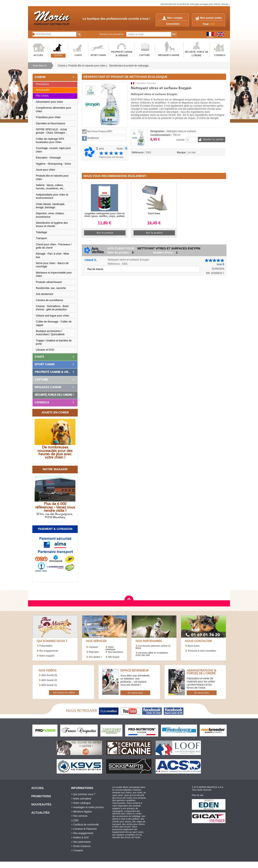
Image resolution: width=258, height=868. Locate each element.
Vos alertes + (96, 657)
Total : (209, 24)
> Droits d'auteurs (81, 846)
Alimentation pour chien (49, 102)
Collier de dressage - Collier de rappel (54, 323)
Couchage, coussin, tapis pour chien (53, 150)
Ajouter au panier (213, 139)
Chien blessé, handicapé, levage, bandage (50, 206)
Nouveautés (43, 90)
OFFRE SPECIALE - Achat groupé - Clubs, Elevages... (52, 131)
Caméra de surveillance (49, 300)
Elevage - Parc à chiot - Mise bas (52, 255)
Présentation (46, 646)
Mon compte (172, 18)
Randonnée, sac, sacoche (51, 288)
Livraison (93, 647)
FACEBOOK (93, 138)
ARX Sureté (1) (49, 685)
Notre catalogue (110, 648)
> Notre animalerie (81, 799)
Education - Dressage (48, 158)
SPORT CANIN (98, 55)
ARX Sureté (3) (49, 675)
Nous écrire (194, 646)
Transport (41, 238)
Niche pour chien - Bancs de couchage (52, 265)
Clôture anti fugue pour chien (53, 316)
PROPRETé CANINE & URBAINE (122, 54)
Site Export (114, 657)
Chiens (62, 66)
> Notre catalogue (81, 803)
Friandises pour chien (48, 117)
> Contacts (77, 851)
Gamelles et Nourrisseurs (50, 123)
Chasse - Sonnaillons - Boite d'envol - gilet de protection (52, 308)
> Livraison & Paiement (84, 829)
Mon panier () (211, 18)
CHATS (78, 55)
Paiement (94, 652)
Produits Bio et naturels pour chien (87, 66)
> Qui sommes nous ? (83, 794)
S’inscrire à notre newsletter (202, 651)
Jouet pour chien (45, 170)
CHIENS (58, 55)
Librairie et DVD (45, 350)
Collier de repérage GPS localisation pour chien (50, 141)
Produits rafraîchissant (49, 282)
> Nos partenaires (81, 842)
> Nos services (79, 816)
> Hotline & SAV (80, 838)
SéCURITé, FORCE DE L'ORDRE (196, 54)
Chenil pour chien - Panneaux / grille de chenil (54, 246)
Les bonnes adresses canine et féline (153, 647)
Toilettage (41, 232)
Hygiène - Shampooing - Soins (53, 164)
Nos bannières (115, 652)
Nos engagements (49, 651)
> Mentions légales (81, 812)
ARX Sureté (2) (49, 680)
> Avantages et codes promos (87, 807)
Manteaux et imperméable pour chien (54, 274)
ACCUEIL (39, 55)
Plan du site (198, 795)
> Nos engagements (82, 833)
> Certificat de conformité (85, 825)
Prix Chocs (42, 96)
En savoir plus (135, 693)
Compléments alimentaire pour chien (54, 109)
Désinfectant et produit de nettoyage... (130, 66)
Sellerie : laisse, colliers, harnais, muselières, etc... (51, 187)
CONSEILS (220, 55)
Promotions (42, 84)
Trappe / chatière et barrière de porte (54, 342)
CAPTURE (145, 55)
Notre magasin (47, 656)
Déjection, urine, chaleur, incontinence (50, 215)
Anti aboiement (45, 294)
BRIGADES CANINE (169, 55)
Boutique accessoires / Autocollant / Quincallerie (50, 333)
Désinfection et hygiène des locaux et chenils (52, 225)
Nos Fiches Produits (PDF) (100, 132)
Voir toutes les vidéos (64, 692)
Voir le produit (105, 233)
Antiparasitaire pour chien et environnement (52, 196)
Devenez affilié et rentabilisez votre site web (152, 654)
